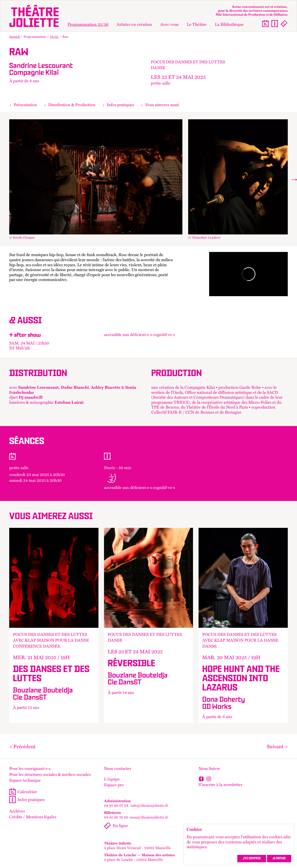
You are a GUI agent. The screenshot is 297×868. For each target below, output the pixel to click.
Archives (17, 811)
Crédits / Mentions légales (33, 817)
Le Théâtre (197, 24)
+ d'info (54, 625)
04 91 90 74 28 (116, 817)
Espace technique (25, 780)
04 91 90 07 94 (116, 805)
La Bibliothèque (229, 24)
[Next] (293, 179)
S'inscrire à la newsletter (220, 784)
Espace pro (114, 785)
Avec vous (169, 24)
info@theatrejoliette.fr (149, 805)
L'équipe (112, 779)
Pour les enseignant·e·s (30, 769)
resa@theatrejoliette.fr (149, 817)
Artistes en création (134, 24)
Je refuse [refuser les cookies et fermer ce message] (279, 859)
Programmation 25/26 (88, 24)
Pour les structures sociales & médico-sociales (50, 774)
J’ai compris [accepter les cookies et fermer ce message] (252, 859)
